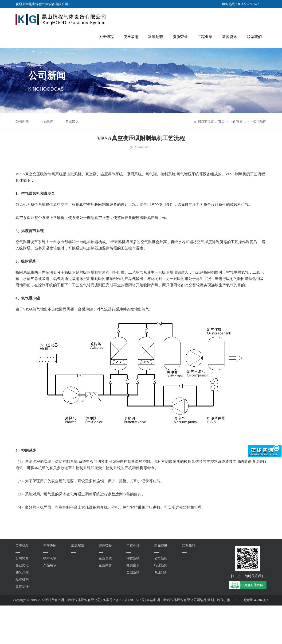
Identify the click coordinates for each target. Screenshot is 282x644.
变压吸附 (131, 37)
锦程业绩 (133, 558)
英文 (263, 4)
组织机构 (22, 579)
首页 (221, 121)
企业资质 (105, 558)
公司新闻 (22, 121)
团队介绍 (22, 572)
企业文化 (22, 565)
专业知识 (72, 121)
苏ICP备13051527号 (131, 600)
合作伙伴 (22, 586)
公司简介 (22, 558)
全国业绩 (133, 572)
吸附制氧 (50, 558)
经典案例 (133, 565)
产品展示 (50, 565)
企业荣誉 (105, 565)
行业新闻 (47, 121)
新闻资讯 (230, 37)
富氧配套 (156, 37)
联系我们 (254, 37)
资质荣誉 (180, 37)
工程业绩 (205, 37)
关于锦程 (106, 37)
